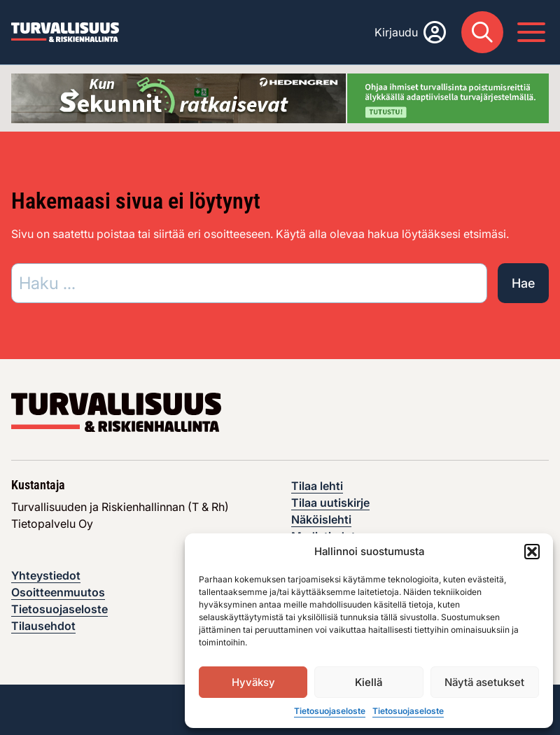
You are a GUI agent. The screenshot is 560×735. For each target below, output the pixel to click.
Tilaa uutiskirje (330, 503)
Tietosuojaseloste (330, 711)
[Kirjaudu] (410, 32)
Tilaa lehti (317, 486)
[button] (532, 552)
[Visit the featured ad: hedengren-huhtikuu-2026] (280, 97)
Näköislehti (321, 519)
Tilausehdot (43, 626)
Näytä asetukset (484, 682)
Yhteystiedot (46, 575)
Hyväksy (253, 682)
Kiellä (369, 682)
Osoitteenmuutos (58, 592)
